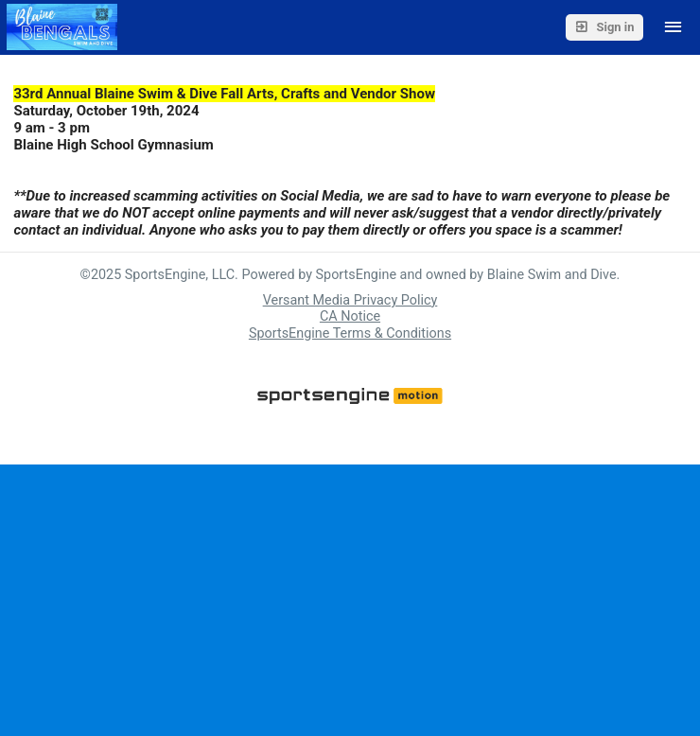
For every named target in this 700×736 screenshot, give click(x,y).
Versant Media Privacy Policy (350, 300)
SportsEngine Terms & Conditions (350, 333)
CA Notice (350, 316)
